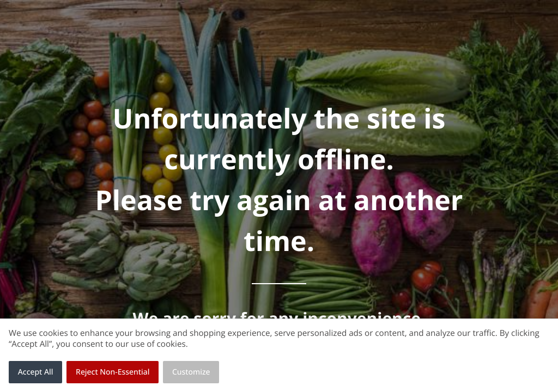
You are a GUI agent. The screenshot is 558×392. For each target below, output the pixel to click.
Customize (191, 372)
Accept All (36, 372)
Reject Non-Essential (113, 372)
